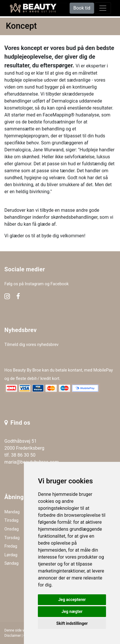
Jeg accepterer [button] (72, 600)
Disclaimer (13, 636)
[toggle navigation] (103, 8)
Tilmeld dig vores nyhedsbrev (31, 345)
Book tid (82, 8)
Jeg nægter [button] (72, 611)
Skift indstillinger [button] (72, 623)
